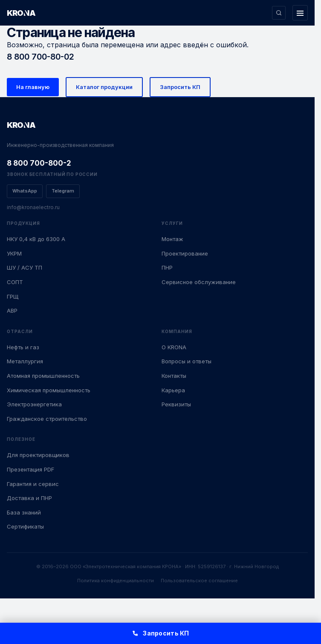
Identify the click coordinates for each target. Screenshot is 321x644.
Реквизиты (176, 404)
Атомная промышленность (43, 376)
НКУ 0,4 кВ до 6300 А (36, 239)
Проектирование (185, 253)
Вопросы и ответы (187, 361)
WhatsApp (25, 191)
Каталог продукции (104, 87)
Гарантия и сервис (33, 484)
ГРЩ (13, 296)
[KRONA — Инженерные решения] (30, 13)
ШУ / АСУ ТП (25, 267)
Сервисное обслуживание (199, 282)
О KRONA (174, 347)
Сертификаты (25, 526)
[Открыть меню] (300, 13)
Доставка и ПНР (29, 498)
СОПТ (15, 282)
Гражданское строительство (47, 419)
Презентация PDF (30, 469)
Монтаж (172, 239)
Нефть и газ (23, 347)
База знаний (24, 512)
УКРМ (14, 253)
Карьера (173, 390)
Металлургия (25, 361)
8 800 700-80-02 (40, 57)
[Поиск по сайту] (279, 13)
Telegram (63, 191)
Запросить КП (180, 87)
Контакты (174, 376)
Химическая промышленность (49, 390)
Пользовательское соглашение (199, 581)
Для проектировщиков (38, 455)
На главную (33, 87)
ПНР (167, 267)
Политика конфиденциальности (116, 581)
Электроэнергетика (34, 404)
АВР (12, 310)
